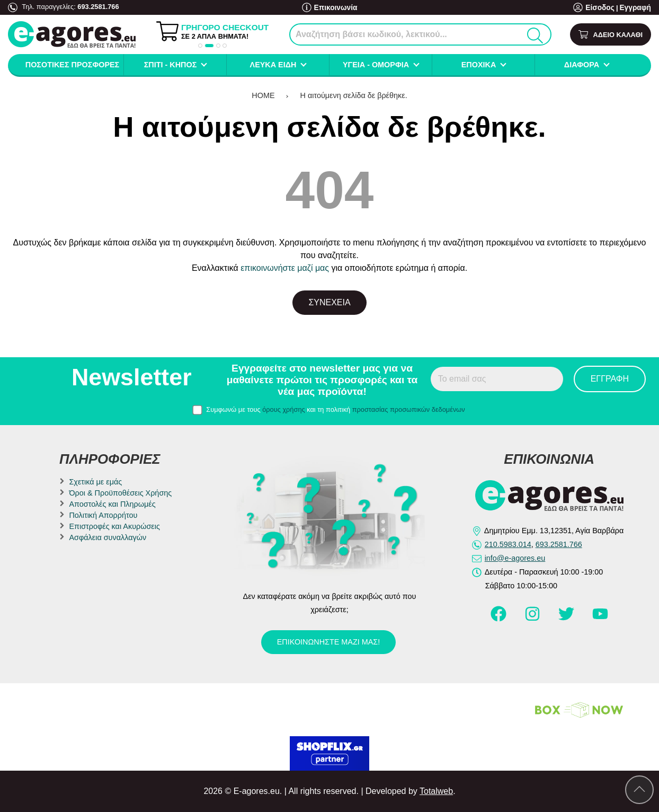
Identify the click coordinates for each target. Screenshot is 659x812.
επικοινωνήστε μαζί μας (285, 268)
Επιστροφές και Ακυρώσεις (114, 526)
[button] (200, 46)
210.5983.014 (508, 544)
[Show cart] (611, 35)
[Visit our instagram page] (533, 619)
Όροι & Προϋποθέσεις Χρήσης (120, 493)
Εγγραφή (636, 8)
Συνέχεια (329, 302)
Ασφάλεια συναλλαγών (108, 537)
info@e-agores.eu (515, 558)
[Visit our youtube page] (600, 619)
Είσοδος (603, 8)
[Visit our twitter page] (567, 619)
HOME (263, 95)
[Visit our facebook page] (500, 619)
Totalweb (436, 791)
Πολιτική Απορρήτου (103, 515)
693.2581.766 (98, 7)
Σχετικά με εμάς (95, 482)
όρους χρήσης (284, 409)
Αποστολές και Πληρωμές (112, 504)
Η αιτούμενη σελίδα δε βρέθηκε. (354, 95)
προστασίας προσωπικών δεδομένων (409, 409)
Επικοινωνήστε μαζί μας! (328, 642)
